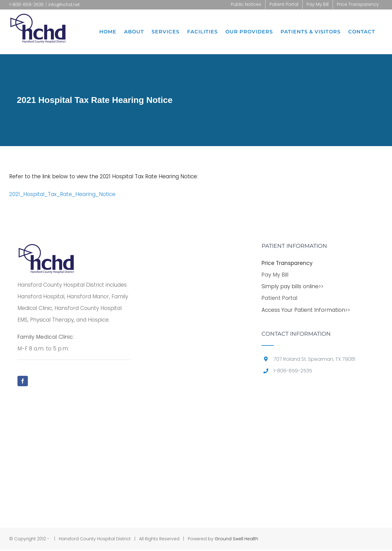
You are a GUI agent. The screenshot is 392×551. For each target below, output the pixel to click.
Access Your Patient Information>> (306, 310)
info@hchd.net (64, 5)
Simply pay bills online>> (292, 286)
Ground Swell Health (236, 539)
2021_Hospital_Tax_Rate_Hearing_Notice (62, 194)
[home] (46, 249)
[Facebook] (23, 381)
